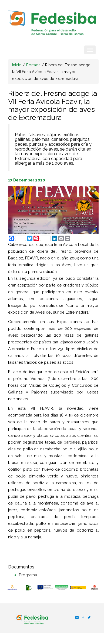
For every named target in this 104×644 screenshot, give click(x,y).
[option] (12, 588)
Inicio (17, 65)
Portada (33, 65)
